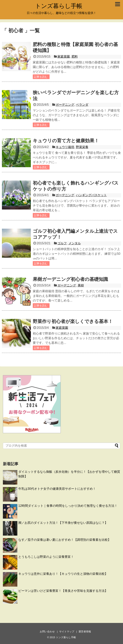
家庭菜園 (64, 57)
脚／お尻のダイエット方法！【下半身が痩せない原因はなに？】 (63, 523)
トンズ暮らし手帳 (59, 6)
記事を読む (41, 77)
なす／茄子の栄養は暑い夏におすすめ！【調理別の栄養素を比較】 (65, 540)
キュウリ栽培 (65, 147)
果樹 (81, 285)
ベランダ (82, 105)
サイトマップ (67, 632)
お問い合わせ (47, 632)
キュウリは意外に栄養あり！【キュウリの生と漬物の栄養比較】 (63, 574)
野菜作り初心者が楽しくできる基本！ (73, 321)
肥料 (75, 57)
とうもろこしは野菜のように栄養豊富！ (46, 557)
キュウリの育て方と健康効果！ (66, 141)
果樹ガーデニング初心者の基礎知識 (70, 279)
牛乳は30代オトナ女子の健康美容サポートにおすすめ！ (57, 489)
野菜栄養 (82, 147)
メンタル (75, 243)
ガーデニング (65, 105)
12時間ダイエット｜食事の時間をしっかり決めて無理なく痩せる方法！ (68, 506)
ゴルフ (62, 243)
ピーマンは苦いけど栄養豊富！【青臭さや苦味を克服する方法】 (63, 591)
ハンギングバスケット (91, 195)
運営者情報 (85, 632)
